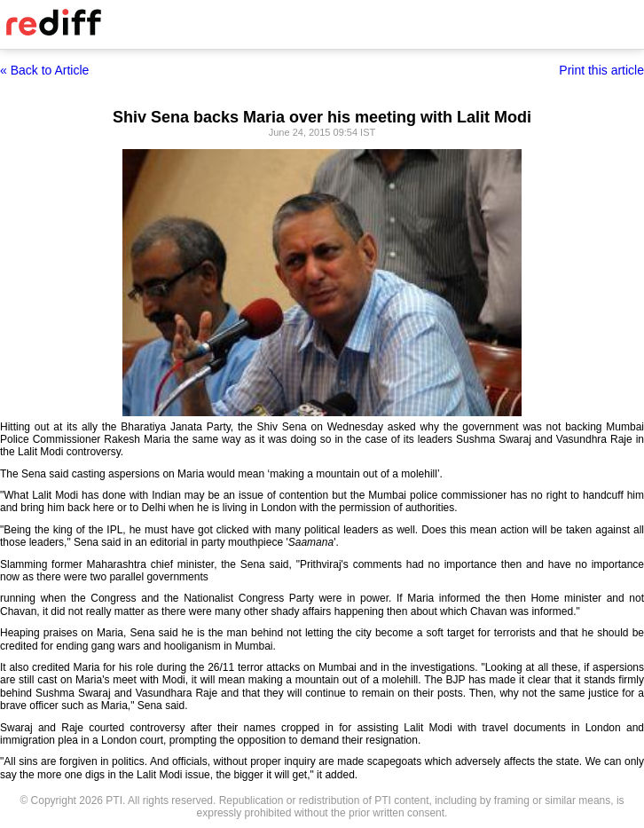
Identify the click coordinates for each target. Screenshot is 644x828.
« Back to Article (44, 70)
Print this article (601, 70)
